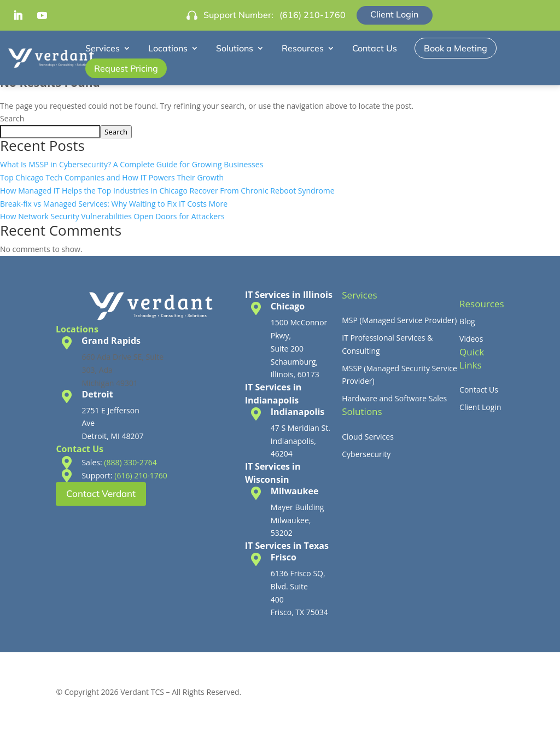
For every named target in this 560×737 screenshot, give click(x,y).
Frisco (284, 557)
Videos (471, 339)
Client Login (394, 14)
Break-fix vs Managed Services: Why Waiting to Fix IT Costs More (114, 204)
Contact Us (375, 48)
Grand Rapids (111, 341)
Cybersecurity (366, 454)
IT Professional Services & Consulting (387, 344)
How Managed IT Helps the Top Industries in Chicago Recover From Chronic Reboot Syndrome (167, 191)
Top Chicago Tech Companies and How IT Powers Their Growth (112, 177)
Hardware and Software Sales (394, 398)
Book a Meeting (456, 48)
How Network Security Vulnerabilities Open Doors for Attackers (112, 216)
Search (12, 118)
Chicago (288, 306)
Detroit (97, 394)
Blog (467, 321)
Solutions (235, 48)
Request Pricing (126, 68)
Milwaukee (295, 491)
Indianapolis (297, 412)
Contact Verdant (101, 493)
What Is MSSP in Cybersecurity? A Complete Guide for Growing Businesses (132, 164)
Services (103, 48)
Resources (303, 48)
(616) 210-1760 (313, 15)
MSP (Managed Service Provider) (399, 320)
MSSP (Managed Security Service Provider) (399, 375)
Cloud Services (368, 437)
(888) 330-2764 (130, 462)
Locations (168, 48)
